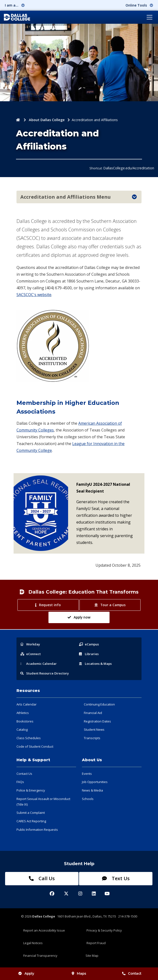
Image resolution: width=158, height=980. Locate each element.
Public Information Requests (37, 830)
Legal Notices (33, 943)
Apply (26, 973)
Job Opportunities (95, 782)
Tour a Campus (110, 605)
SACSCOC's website (34, 295)
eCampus (89, 644)
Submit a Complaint (31, 813)
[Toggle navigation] (150, 17)
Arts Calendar (27, 704)
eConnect (31, 654)
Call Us (42, 878)
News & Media (92, 790)
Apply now (79, 617)
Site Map (92, 956)
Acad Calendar (39, 664)
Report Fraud (96, 943)
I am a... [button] (15, 5)
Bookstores (25, 721)
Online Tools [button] (139, 5)
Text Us (116, 878)
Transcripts (92, 738)
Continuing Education (99, 704)
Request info (48, 605)
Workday (30, 644)
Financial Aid (93, 713)
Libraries (89, 654)
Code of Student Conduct (35, 746)
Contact (132, 973)
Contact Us (24, 774)
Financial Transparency (40, 956)
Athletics (23, 713)
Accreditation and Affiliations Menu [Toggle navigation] (79, 197)
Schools (88, 799)
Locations (95, 664)
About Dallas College (47, 120)
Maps (79, 973)
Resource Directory (45, 673)
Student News (94, 729)
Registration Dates (97, 721)
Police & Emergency (31, 790)
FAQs (20, 782)
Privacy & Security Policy (104, 930)
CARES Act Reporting (31, 821)
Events (87, 774)
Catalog (22, 729)
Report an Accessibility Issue (44, 930)
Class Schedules (29, 738)
